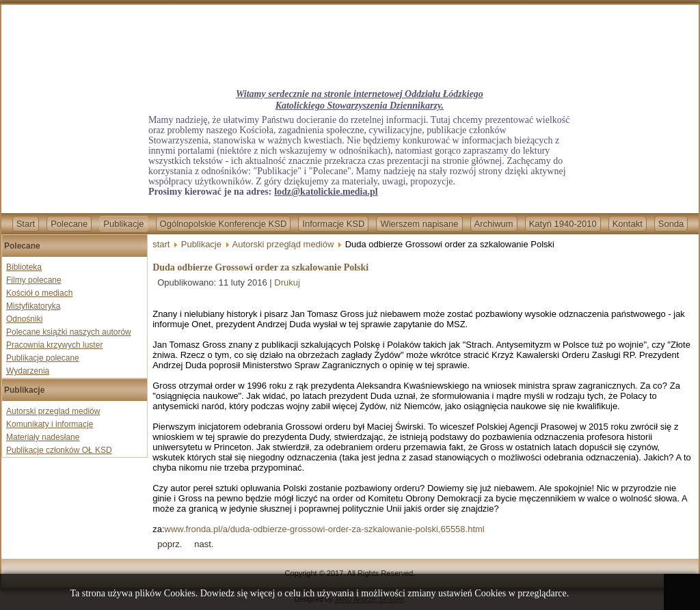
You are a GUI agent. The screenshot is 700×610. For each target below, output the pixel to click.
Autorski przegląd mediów (53, 411)
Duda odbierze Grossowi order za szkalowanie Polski (260, 267)
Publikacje (123, 224)
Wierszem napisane (419, 224)
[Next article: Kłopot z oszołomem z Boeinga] (204, 544)
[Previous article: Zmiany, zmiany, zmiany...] (170, 544)
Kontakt (628, 224)
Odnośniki (24, 319)
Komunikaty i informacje (50, 424)
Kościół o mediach (39, 293)
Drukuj (287, 282)
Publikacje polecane (43, 358)
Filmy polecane (34, 280)
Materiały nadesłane (43, 437)
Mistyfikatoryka (33, 306)
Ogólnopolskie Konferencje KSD (224, 224)
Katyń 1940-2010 (563, 224)
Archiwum (494, 224)
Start (26, 224)
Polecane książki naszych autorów (69, 332)
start (161, 244)
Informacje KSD (333, 224)
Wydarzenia (28, 371)
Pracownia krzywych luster (54, 345)
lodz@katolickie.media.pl (326, 192)
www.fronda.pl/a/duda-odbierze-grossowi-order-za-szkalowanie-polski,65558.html (325, 529)
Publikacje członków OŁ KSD (59, 450)
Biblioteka (24, 267)
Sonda (671, 224)
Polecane (69, 224)
